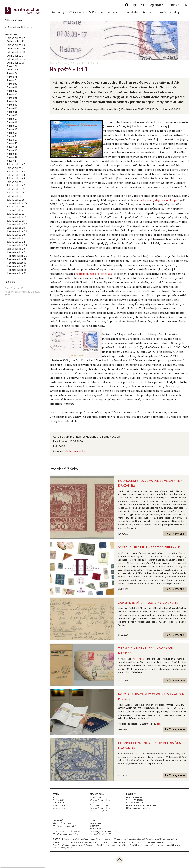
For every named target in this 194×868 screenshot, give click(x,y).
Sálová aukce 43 (16, 175)
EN (185, 5)
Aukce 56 (12, 129)
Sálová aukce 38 (16, 193)
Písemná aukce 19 (17, 260)
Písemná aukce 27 (17, 231)
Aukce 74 (12, 66)
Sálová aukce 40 (16, 186)
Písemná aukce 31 (16, 217)
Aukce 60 (12, 116)
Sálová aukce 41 (16, 182)
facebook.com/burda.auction (145, 806)
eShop (112, 12)
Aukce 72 (12, 73)
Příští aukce (77, 12)
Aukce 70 (12, 80)
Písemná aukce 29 (17, 224)
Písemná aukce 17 (17, 266)
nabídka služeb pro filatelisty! (94, 274)
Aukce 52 (12, 144)
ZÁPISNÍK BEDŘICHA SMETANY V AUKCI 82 (148, 603)
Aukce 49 (12, 154)
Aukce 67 (12, 91)
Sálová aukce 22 (16, 249)
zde (159, 724)
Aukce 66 (12, 94)
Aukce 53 (12, 140)
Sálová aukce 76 (16, 59)
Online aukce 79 (16, 49)
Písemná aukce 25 (17, 238)
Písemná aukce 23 (17, 245)
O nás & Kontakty (167, 12)
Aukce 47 (12, 161)
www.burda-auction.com (140, 803)
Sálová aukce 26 (16, 235)
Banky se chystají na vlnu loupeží (159, 200)
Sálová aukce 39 (16, 189)
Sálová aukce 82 (16, 38)
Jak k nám (57, 808)
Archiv (147, 12)
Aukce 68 (12, 87)
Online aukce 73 (16, 70)
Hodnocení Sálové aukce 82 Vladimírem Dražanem (150, 483)
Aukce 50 (12, 151)
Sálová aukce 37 (16, 196)
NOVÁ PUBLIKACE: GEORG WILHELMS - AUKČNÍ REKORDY (152, 697)
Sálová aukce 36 (16, 200)
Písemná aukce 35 (17, 203)
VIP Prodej (96, 12)
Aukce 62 (12, 108)
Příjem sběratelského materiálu (138, 808)
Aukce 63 (12, 105)
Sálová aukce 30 (16, 221)
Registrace (156, 5)
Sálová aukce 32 (16, 214)
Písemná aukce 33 (17, 210)
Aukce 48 (12, 158)
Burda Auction (59, 64)
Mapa (64, 808)
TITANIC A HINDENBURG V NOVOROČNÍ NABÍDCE (146, 651)
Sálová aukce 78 (16, 52)
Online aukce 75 (16, 63)
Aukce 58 (12, 122)
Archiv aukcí (11, 35)
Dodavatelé (129, 12)
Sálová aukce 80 (16, 45)
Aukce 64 (12, 101)
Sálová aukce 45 (16, 168)
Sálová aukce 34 (16, 207)
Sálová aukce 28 (16, 228)
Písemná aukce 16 (17, 270)
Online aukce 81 (15, 42)
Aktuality (58, 12)
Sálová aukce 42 (16, 179)
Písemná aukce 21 (17, 252)
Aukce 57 (12, 126)
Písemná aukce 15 (17, 274)
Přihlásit (173, 5)
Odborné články (13, 21)
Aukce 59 (12, 119)
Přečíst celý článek (175, 534)
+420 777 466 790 (136, 800)
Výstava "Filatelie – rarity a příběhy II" (149, 548)
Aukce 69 (12, 84)
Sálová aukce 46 (16, 165)
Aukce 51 (12, 147)
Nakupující (10, 282)
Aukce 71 (12, 77)
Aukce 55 (12, 133)
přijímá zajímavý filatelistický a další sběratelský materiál (144, 845)
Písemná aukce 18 (17, 263)
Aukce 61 (12, 112)
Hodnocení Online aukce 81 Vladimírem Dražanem (150, 746)
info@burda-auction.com (141, 798)
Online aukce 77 (16, 56)
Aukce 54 (12, 137)
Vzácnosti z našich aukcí (18, 28)
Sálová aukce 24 (16, 242)
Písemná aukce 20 (17, 256)
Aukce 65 (12, 98)
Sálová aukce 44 (16, 172)
